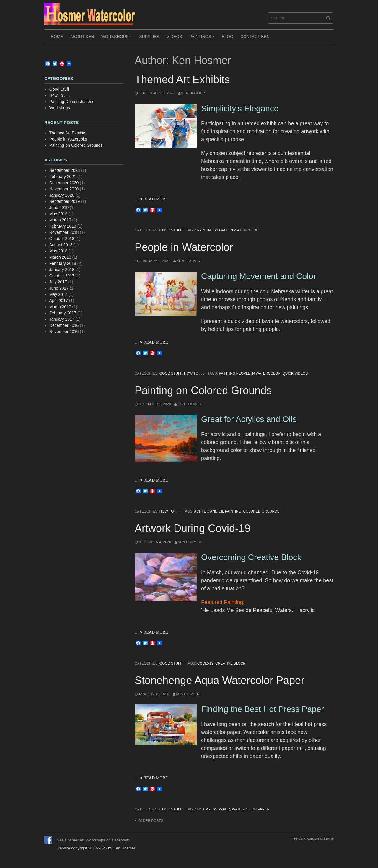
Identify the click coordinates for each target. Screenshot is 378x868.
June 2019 (59, 208)
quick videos (295, 373)
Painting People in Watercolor (228, 230)
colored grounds (261, 511)
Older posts (151, 821)
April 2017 (59, 301)
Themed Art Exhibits (182, 80)
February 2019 (63, 226)
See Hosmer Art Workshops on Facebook (93, 840)
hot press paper (214, 809)
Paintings (203, 39)
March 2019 (60, 220)
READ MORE (155, 199)
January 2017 (62, 319)
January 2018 (62, 270)
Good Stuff (171, 230)
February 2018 (63, 263)
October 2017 (62, 276)
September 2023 (65, 170)
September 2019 (65, 201)
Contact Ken (255, 37)
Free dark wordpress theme (312, 838)
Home (57, 37)
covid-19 (205, 663)
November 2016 (64, 332)
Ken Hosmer (193, 93)
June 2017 (59, 288)
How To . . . (194, 373)
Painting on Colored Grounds (203, 390)
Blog (228, 37)
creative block (230, 663)
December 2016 (64, 325)
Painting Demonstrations (72, 102)
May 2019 (58, 214)
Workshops (118, 39)
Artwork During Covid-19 (193, 528)
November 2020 (64, 189)
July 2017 (58, 282)
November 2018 (64, 232)
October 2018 (62, 239)
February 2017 (63, 313)
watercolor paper (251, 809)
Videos (174, 37)
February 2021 (63, 177)
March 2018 (60, 257)
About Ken (82, 37)
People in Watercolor (184, 247)
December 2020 (64, 183)
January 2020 (62, 195)
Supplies (149, 37)
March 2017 (60, 307)
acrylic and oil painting (218, 511)
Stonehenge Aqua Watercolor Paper (220, 680)
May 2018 (58, 251)
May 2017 (58, 294)
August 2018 (61, 245)
